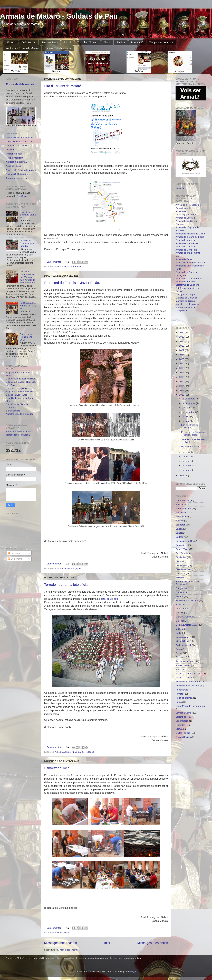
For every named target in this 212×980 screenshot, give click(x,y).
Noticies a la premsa (16, 162)
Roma (179, 702)
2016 (182, 377)
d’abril (185, 457)
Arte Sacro (22, 196)
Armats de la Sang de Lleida (190, 237)
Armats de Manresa (186, 240)
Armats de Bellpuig (185, 218)
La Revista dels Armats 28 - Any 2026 (28, 306)
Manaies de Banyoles (186, 298)
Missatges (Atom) (69, 950)
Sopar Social (182, 721)
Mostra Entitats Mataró (187, 625)
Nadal (107, 42)
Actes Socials (62, 267)
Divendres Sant (183, 569)
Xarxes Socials (183, 737)
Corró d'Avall (182, 549)
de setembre (189, 412)
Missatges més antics (153, 943)
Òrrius (179, 649)
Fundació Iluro (183, 592)
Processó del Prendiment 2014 (26, 337)
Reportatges (182, 690)
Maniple (180, 613)
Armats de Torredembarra (189, 279)
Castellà (180, 188)
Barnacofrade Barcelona (18, 432)
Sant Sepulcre (13, 411)
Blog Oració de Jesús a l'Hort (21, 379)
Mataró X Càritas (184, 617)
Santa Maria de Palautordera (190, 706)
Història (11, 42)
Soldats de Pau (183, 717)
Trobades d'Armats (87, 42)
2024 (182, 341)
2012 (182, 395)
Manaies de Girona (185, 301)
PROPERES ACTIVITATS (19, 142)
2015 (182, 381)
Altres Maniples (63, 752)
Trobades (89, 752)
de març (186, 461)
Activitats (180, 504)
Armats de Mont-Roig (186, 250)
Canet (179, 533)
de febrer (187, 465)
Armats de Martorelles (187, 243)
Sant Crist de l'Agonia (17, 404)
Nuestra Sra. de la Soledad (20, 414)
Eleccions (180, 573)
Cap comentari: (55, 262)
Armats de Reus (184, 259)
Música (179, 629)
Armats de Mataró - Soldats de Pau (59, 16)
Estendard (181, 577)
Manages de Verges (186, 295)
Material (180, 621)
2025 (182, 337)
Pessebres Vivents (185, 661)
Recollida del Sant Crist (187, 686)
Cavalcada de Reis (185, 541)
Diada (179, 561)
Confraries (181, 545)
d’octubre (187, 408)
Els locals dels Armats (20, 84)
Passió (67, 42)
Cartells (179, 537)
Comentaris (15, 559)
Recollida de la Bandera (188, 682)
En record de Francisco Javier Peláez (72, 283)
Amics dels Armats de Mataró (22, 48)
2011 (182, 476)
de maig (186, 452)
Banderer (180, 525)
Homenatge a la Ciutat (187, 600)
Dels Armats (29, 42)
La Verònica (12, 408)
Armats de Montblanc (186, 247)
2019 (182, 364)
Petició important (15, 158)
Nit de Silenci (182, 641)
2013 (182, 390)
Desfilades (181, 557)
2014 (182, 386)
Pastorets (180, 657)
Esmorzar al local (57, 768)
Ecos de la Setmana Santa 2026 (28, 215)
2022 (182, 350)
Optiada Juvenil (183, 645)
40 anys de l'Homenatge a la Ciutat (27, 243)
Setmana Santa (50, 42)
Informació (137, 42)
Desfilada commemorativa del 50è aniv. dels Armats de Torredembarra (28, 277)
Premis (179, 669)
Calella (179, 529)
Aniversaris (77, 752)
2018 (182, 368)
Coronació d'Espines (16, 388)
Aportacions (182, 517)
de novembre (189, 403)
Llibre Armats (182, 609)
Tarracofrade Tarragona (18, 435)
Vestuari (180, 729)
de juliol (186, 416)
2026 (182, 332)
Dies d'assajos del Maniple (19, 137)
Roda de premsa (184, 698)
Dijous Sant (181, 565)
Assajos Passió (14, 166)
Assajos (180, 521)
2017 (182, 373)
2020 (182, 359)
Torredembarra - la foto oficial (66, 585)
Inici (107, 943)
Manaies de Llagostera (187, 304)
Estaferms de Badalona (187, 285)
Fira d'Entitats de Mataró (63, 86)
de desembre (189, 399)
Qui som (10, 150)
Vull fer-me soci (14, 154)
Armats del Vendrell (185, 282)
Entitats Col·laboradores (58, 48)
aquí (103, 599)
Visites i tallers (183, 733)
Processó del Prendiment (188, 673)
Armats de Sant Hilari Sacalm (190, 262)
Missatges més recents (60, 943)
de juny (186, 421)
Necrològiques (74, 568)
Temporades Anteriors (161, 42)
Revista (121, 42)
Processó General (185, 678)
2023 (182, 346)
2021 (182, 355)
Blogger (133, 971)
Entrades (14, 553)
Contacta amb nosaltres (18, 146)
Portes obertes (183, 665)
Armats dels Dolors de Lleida (190, 234)
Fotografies (181, 588)
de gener (187, 470)
